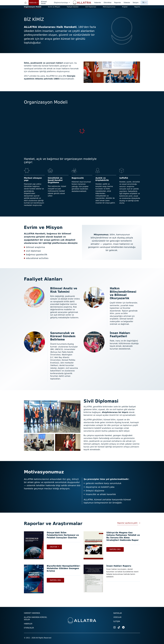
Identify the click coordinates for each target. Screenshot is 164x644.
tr (144, 3)
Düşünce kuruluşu (61, 3)
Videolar (127, 3)
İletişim (136, 3)
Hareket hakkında (32, 613)
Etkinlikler (108, 3)
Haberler (98, 3)
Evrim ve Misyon (54, 7)
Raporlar (118, 3)
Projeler (125, 7)
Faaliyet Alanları (73, 7)
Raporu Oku (115, 549)
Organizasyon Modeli (33, 7)
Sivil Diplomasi (91, 7)
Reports (137, 7)
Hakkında (33, 3)
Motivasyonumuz (109, 7)
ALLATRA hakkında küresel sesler (36, 618)
